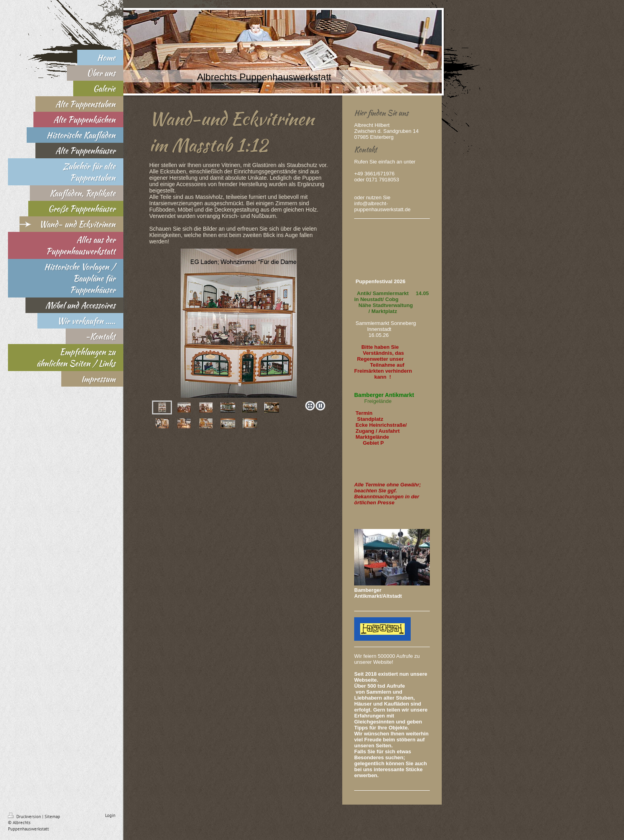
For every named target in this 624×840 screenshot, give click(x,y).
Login (110, 815)
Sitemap (52, 817)
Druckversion (25, 817)
